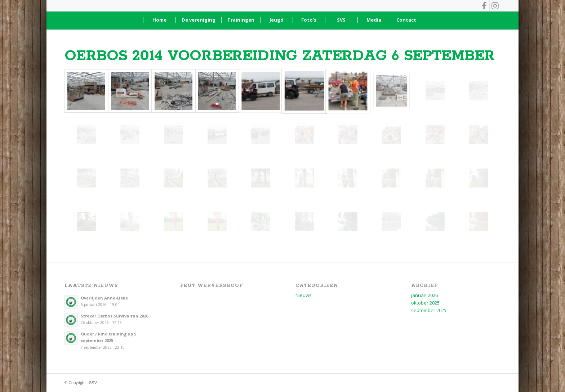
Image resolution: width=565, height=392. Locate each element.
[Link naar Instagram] (495, 5)
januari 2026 (424, 295)
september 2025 (429, 310)
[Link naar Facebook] (484, 5)
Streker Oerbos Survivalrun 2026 (114, 316)
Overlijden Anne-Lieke (104, 298)
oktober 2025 (425, 303)
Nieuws (304, 295)
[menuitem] (159, 20)
